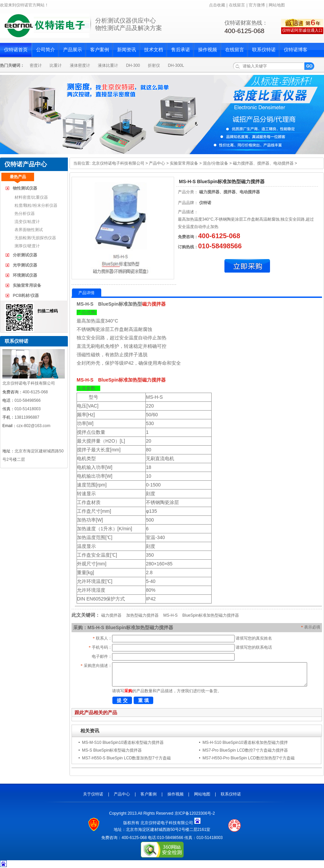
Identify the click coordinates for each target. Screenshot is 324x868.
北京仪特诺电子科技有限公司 (118, 163)
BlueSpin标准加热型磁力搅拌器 (211, 615)
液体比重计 (108, 65)
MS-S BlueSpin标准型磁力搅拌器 (112, 750)
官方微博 (257, 5)
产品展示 (73, 50)
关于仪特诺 (93, 794)
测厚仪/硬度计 (27, 246)
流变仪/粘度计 (27, 222)
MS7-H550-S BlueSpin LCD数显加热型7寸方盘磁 (126, 758)
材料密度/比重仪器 (31, 197)
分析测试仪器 (25, 255)
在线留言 (237, 5)
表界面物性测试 (29, 230)
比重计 (56, 65)
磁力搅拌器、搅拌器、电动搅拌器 (263, 163)
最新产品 (51, 177)
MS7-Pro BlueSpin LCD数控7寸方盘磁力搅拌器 (245, 750)
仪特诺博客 (296, 50)
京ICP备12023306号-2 (195, 813)
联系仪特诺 (264, 50)
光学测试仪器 (25, 265)
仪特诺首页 (16, 50)
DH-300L (176, 65)
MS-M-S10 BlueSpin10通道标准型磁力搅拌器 (123, 743)
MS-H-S (171, 615)
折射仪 (154, 65)
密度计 (36, 65)
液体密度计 (80, 65)
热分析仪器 (25, 214)
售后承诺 (181, 50)
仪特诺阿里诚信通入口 (302, 30)
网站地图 (277, 5)
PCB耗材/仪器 (26, 296)
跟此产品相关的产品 (96, 712)
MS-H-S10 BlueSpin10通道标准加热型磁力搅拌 (245, 743)
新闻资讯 (127, 50)
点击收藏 (217, 5)
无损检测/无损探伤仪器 (35, 238)
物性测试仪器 (25, 188)
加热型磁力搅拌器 (142, 615)
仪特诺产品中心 (26, 164)
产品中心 (157, 163)
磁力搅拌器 (154, 304)
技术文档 (154, 50)
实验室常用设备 (27, 285)
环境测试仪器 (25, 275)
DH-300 (133, 65)
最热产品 (18, 177)
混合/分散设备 (215, 163)
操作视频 (208, 50)
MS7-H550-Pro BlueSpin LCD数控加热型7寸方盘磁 (249, 758)
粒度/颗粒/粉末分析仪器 (36, 205)
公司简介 (46, 50)
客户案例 (100, 50)
